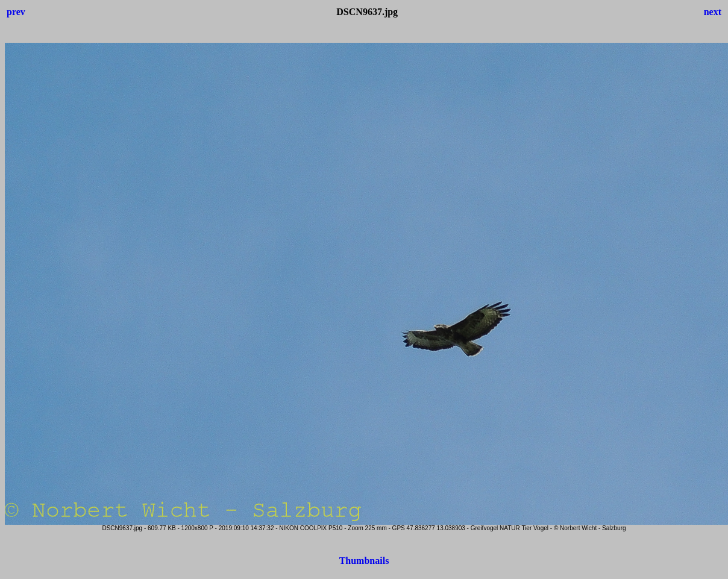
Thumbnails (364, 561)
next (713, 12)
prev (16, 12)
